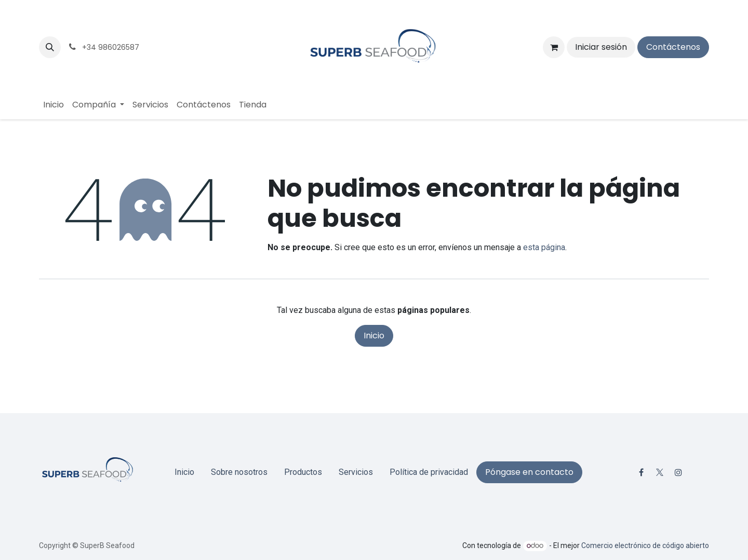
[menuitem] (54, 105)
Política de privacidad (429, 472)
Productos (303, 472)
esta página (544, 247)
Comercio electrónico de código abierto (645, 545)
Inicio (374, 336)
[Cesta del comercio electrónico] (554, 47)
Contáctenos (673, 47)
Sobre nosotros (239, 472)
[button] (50, 47)
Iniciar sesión (601, 47)
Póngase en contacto (529, 472)
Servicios (356, 472)
